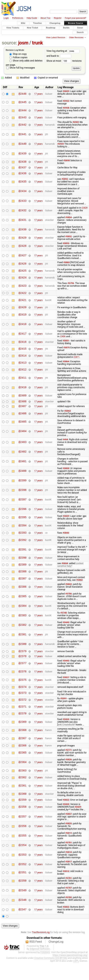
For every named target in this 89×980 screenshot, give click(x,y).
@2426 (23, 265)
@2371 (23, 713)
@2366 (23, 752)
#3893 (66, 244)
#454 (65, 443)
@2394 (23, 529)
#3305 (66, 725)
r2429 (85, 209)
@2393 (23, 537)
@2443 (23, 118)
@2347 (23, 916)
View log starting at (63, 51)
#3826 (68, 766)
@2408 (23, 404)
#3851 (66, 343)
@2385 (23, 600)
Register (58, 18)
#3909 (76, 123)
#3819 (68, 840)
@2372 (23, 706)
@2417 (23, 336)
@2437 (23, 168)
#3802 (66, 914)
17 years (38, 94)
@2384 (23, 610)
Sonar (80, 28)
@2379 (23, 656)
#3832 (68, 238)
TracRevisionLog (41, 939)
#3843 (66, 537)
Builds (66, 28)
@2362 (23, 784)
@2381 (23, 639)
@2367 (23, 744)
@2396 (23, 513)
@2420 (23, 309)
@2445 (23, 102)
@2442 (23, 125)
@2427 (23, 257)
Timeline (37, 23)
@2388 (23, 576)
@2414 (23, 358)
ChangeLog (56, 949)
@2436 (23, 175)
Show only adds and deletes (26, 61)
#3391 (64, 704)
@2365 (23, 759)
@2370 (23, 719)
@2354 (23, 852)
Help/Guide (32, 18)
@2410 (23, 390)
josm (23, 43)
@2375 (23, 685)
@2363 (23, 777)
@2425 (23, 272)
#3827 (66, 682)
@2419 (23, 317)
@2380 (23, 648)
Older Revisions (76, 38)
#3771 (68, 756)
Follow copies (18, 57)
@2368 (23, 736)
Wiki (23, 23)
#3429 (78, 814)
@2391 (23, 554)
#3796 (71, 284)
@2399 (23, 484)
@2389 (23, 569)
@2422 (23, 295)
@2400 (23, 474)
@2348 (23, 907)
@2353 (23, 862)
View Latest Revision (56, 38)
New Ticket (33, 28)
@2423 (23, 287)
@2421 (23, 302)
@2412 (23, 372)
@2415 (23, 351)
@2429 (23, 239)
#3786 (68, 598)
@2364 (23, 769)
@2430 (23, 231)
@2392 (23, 544)
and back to (59, 56)
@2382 (23, 629)
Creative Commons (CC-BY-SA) (51, 965)
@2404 (23, 435)
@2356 (23, 833)
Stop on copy (18, 54)
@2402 (23, 455)
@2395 (23, 521)
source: (10, 43)
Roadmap (51, 28)
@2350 (23, 888)
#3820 (68, 830)
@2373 (23, 699)
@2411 (23, 380)
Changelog (55, 23)
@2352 (23, 871)
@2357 (23, 823)
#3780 (68, 904)
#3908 (66, 108)
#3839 (66, 91)
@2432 (23, 212)
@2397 (23, 503)
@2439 (23, 154)
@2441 (23, 135)
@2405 (23, 425)
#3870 (67, 350)
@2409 (23, 398)
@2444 (23, 110)
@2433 (23, 202)
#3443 (66, 626)
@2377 (23, 669)
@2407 (23, 409)
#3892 (65, 180)
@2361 (23, 792)
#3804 (68, 219)
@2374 (23, 692)
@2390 (23, 562)
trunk (37, 43)
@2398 (23, 493)
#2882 (79, 584)
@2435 (23, 183)
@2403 (23, 446)
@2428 (23, 247)
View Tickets (13, 28)
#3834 (65, 567)
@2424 (23, 279)
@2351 (23, 880)
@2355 (23, 842)
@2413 (23, 365)
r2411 (77, 359)
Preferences (18, 18)
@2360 (23, 800)
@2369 (23, 728)
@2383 (23, 620)
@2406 (23, 417)
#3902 (66, 101)
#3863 (68, 414)
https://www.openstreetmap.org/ (70, 962)
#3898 (67, 161)
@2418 (23, 326)
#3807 (68, 821)
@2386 (23, 591)
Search (80, 32)
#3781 (68, 849)
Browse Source (76, 23)
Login (6, 18)
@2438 (23, 162)
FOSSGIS (45, 959)
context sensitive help (70, 569)
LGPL (76, 968)
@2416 (23, 344)
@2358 (23, 814)
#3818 (68, 859)
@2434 (23, 192)
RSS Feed (36, 949)
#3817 (68, 869)
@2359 (23, 806)
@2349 (23, 897)
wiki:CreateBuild (66, 730)
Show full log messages (21, 68)
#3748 (64, 617)
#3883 (67, 264)
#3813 (66, 878)
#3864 (66, 364)
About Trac (46, 18)
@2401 (23, 465)
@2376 (23, 677)
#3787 (68, 895)
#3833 (68, 588)
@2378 (23, 661)
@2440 (23, 145)
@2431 (23, 221)
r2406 (63, 339)
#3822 (66, 806)
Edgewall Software (40, 956)
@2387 (23, 583)
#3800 (66, 472)
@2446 (23, 94)
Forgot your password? (75, 18)
